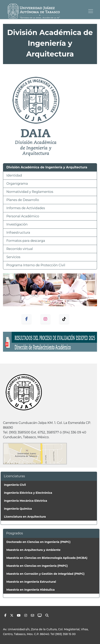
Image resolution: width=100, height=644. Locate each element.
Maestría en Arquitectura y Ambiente (33, 550)
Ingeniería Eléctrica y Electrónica (28, 493)
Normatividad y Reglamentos (30, 192)
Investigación (17, 224)
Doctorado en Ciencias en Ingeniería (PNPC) (38, 542)
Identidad (14, 175)
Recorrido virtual (20, 249)
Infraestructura (18, 233)
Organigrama (17, 184)
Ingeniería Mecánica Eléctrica (25, 501)
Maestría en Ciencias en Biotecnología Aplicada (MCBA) (47, 558)
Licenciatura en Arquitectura (25, 517)
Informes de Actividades (26, 208)
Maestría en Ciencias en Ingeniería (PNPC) (37, 566)
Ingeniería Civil (15, 485)
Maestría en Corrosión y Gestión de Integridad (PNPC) (45, 574)
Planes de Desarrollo (23, 200)
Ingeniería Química (18, 509)
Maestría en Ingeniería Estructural (31, 582)
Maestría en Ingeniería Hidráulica (30, 590)
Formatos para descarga (26, 241)
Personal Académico (23, 216)
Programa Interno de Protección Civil (36, 265)
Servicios (13, 257)
